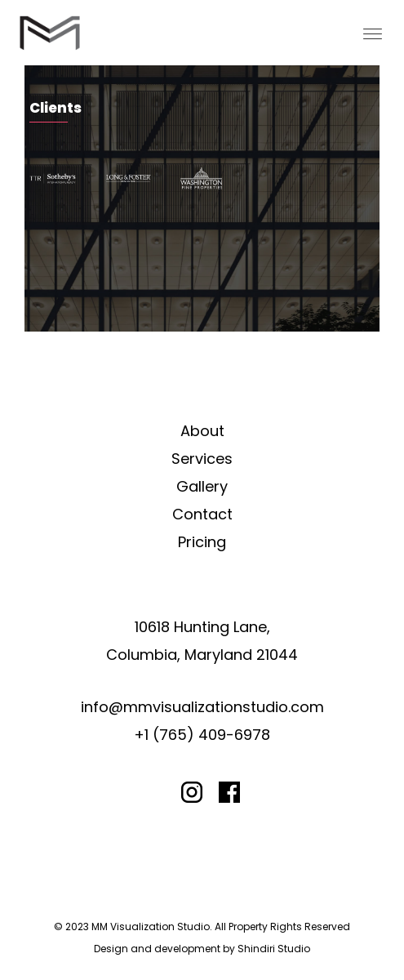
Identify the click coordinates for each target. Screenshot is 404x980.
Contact (202, 514)
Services (202, 459)
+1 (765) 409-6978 (202, 735)
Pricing (202, 542)
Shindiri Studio (274, 949)
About (202, 431)
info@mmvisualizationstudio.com (202, 707)
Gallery (202, 486)
